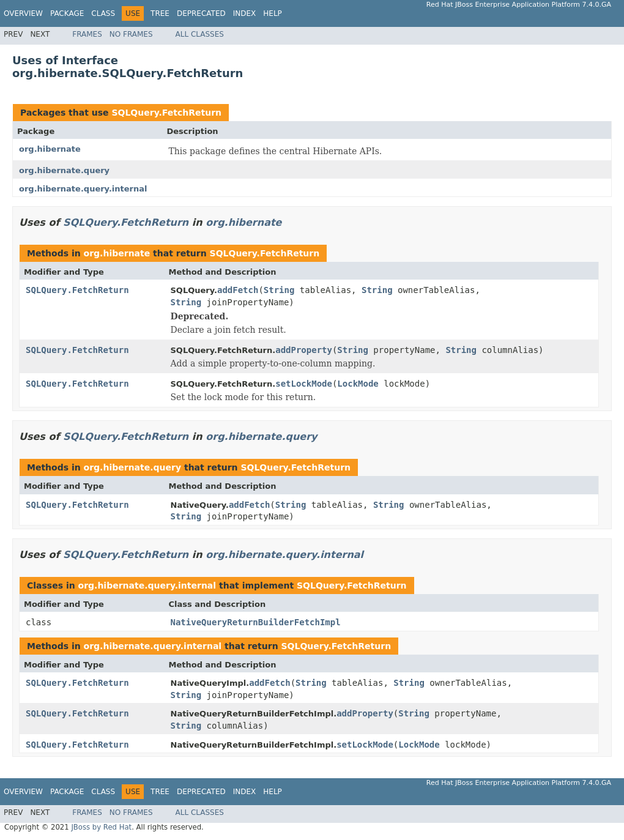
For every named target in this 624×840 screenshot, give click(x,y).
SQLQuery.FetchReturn (166, 113)
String (279, 290)
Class (103, 13)
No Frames (131, 34)
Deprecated (201, 13)
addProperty (304, 350)
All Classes (200, 34)
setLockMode (304, 384)
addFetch (238, 290)
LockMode (358, 384)
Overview (23, 13)
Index (245, 13)
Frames (87, 34)
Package (67, 13)
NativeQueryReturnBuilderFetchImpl (256, 622)
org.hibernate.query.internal (83, 189)
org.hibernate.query (64, 170)
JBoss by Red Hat (101, 827)
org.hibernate (50, 149)
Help (273, 13)
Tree (160, 13)
